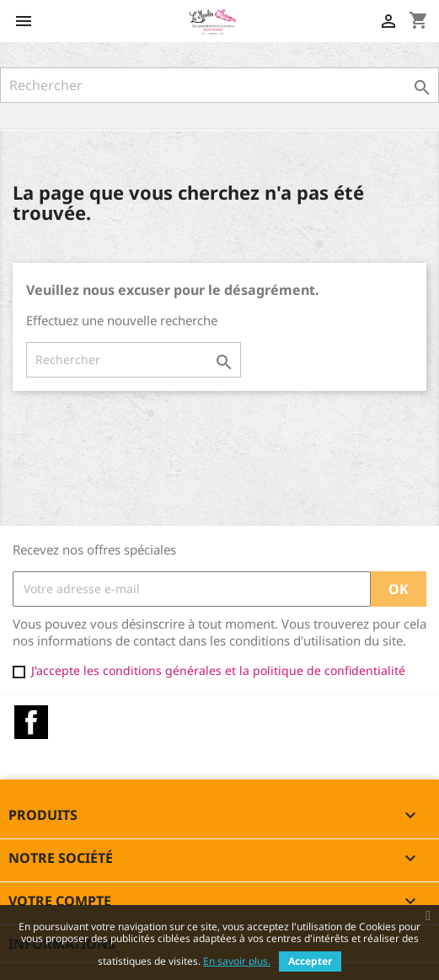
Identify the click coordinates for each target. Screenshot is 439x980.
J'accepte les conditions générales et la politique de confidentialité (218, 670)
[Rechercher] (219, 85)
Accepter (310, 961)
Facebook (31, 722)
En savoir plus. (237, 961)
